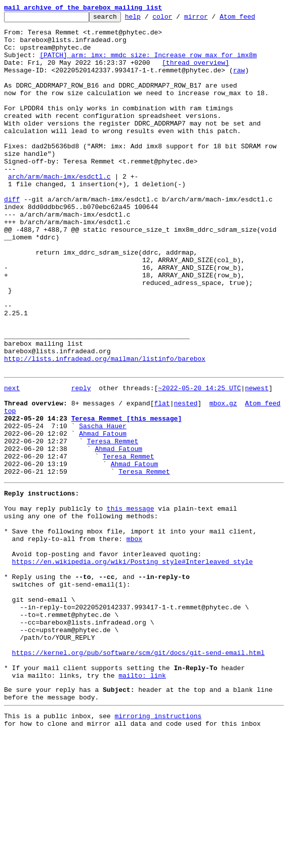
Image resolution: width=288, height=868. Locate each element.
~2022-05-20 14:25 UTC (199, 461)
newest (257, 461)
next (12, 461)
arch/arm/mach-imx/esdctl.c (59, 210)
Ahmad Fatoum (103, 515)
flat (162, 479)
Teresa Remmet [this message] (127, 497)
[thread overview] (196, 73)
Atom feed (253, 19)
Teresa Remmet (113, 524)
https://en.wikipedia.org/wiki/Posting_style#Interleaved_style (133, 666)
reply (81, 461)
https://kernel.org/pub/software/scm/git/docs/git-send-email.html (138, 775)
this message (131, 602)
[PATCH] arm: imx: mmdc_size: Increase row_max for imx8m (148, 64)
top (10, 488)
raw (239, 82)
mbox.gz (223, 479)
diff (12, 237)
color (178, 19)
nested (186, 479)
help (149, 19)
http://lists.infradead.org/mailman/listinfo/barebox (105, 428)
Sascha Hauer (103, 506)
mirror (212, 19)
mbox (134, 639)
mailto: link (142, 803)
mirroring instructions (158, 848)
